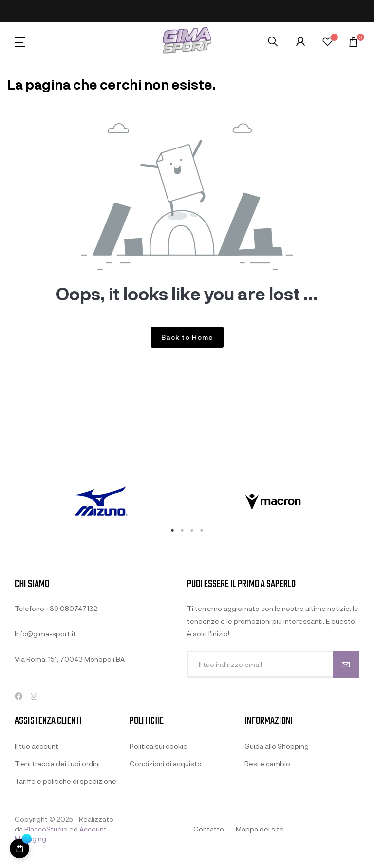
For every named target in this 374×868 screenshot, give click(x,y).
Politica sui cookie (159, 746)
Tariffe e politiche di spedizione (65, 781)
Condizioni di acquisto (166, 764)
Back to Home (187, 337)
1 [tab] (172, 530)
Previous (7, 502)
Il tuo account (37, 746)
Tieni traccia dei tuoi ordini (57, 764)
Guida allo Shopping (277, 746)
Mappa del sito (260, 829)
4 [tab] (202, 530)
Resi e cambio (267, 764)
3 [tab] (192, 530)
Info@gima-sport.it (45, 634)
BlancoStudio (46, 829)
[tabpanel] (101, 502)
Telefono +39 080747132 (56, 608)
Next (367, 502)
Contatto (209, 829)
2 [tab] (182, 530)
